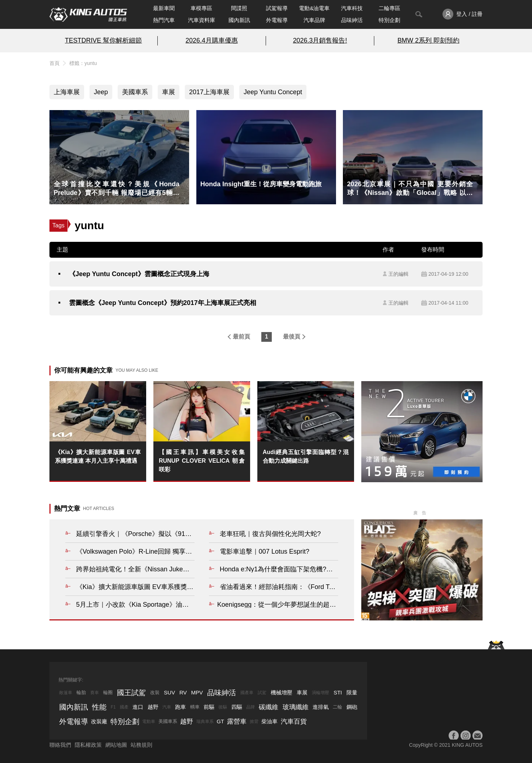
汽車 (167, 707)
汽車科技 (352, 8)
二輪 (337, 707)
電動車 (149, 721)
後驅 (223, 707)
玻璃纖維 (296, 707)
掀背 (254, 721)
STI (338, 692)
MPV (197, 692)
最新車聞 (164, 8)
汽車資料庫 (202, 20)
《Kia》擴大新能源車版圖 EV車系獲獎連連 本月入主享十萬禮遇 (98, 456)
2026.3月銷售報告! (320, 40)
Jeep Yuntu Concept (273, 92)
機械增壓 (282, 692)
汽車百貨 (294, 721)
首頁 (54, 63)
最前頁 (241, 337)
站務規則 (141, 745)
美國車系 (135, 92)
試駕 (262, 693)
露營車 (237, 721)
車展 (169, 92)
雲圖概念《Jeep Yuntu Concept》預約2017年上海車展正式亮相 (163, 303)
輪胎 (81, 692)
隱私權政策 (88, 745)
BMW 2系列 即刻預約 (428, 40)
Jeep (101, 92)
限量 (352, 692)
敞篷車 (66, 693)
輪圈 (108, 692)
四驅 (237, 707)
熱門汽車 (164, 20)
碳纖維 (269, 707)
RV (183, 692)
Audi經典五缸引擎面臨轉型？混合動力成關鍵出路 (306, 456)
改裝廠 (99, 721)
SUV (169, 692)
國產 (124, 707)
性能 (99, 707)
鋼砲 (352, 707)
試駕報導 (277, 8)
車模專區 (201, 8)
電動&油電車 (314, 8)
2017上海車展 (209, 92)
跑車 (180, 707)
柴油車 (269, 721)
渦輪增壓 (320, 693)
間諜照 (239, 8)
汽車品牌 (314, 20)
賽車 (95, 693)
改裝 (155, 692)
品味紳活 (352, 20)
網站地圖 (116, 745)
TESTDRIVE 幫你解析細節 (103, 40)
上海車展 (67, 92)
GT (220, 721)
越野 (153, 707)
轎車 (195, 707)
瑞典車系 (205, 721)
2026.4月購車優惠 (212, 40)
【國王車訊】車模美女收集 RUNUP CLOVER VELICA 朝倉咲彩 (202, 461)
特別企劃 (389, 20)
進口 (138, 707)
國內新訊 (239, 20)
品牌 (250, 707)
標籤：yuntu (83, 63)
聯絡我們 (60, 745)
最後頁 (292, 337)
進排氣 (321, 707)
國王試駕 (131, 693)
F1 (113, 707)
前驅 (209, 707)
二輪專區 (389, 8)
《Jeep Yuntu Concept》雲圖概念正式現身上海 (139, 274)
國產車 (247, 693)
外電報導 (277, 20)
